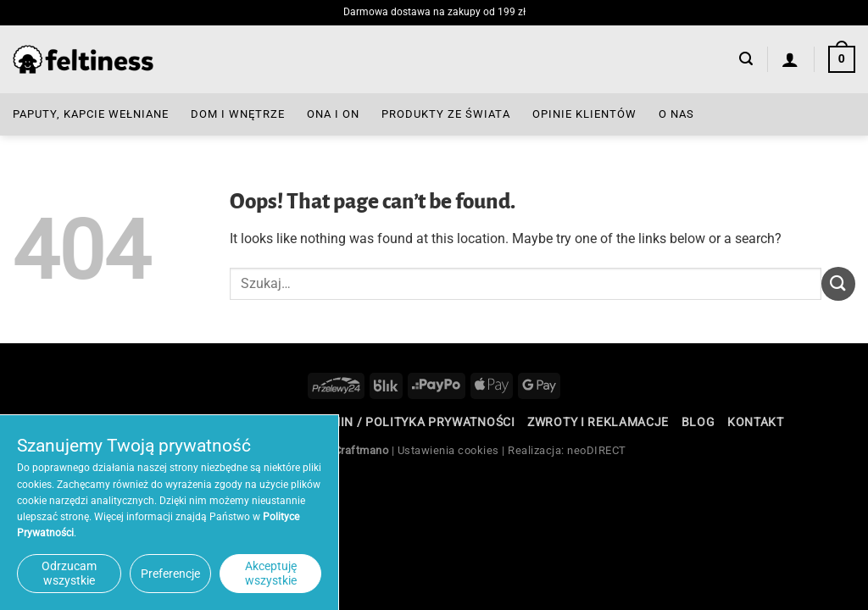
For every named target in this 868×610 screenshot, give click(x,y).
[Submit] (838, 283)
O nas (676, 114)
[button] (746, 59)
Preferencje (170, 574)
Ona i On (333, 114)
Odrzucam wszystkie (69, 573)
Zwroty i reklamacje (598, 422)
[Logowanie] (790, 59)
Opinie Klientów (584, 114)
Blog (698, 422)
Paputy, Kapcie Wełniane (91, 114)
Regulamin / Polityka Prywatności (398, 422)
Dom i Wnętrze (238, 114)
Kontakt (756, 422)
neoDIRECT (597, 450)
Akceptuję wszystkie (271, 573)
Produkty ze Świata (446, 114)
